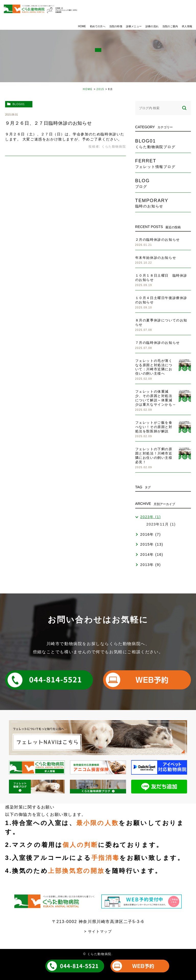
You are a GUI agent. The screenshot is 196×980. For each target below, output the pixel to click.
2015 (100, 89)
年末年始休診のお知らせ (156, 258)
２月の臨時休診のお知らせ (158, 240)
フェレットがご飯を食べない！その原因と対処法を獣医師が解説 (154, 427)
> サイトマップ (98, 931)
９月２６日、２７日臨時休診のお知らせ (48, 123)
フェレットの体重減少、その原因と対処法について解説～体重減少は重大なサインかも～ (156, 398)
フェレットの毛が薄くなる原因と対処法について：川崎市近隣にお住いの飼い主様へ (154, 367)
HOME (88, 89)
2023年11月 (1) (161, 524)
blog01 (19, 104)
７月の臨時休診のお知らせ (158, 343)
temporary (163, 203)
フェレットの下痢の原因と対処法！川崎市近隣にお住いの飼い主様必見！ (154, 456)
